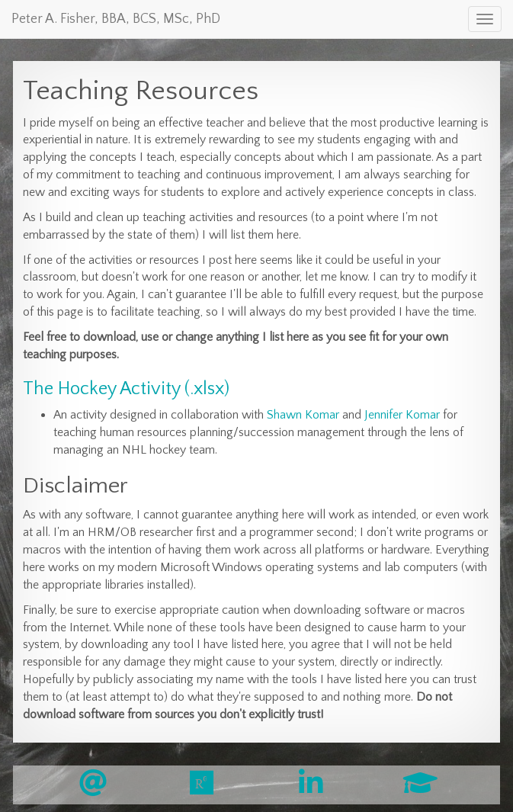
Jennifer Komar (402, 415)
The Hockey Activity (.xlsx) (126, 389)
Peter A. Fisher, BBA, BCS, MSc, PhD (116, 19)
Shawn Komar (303, 415)
